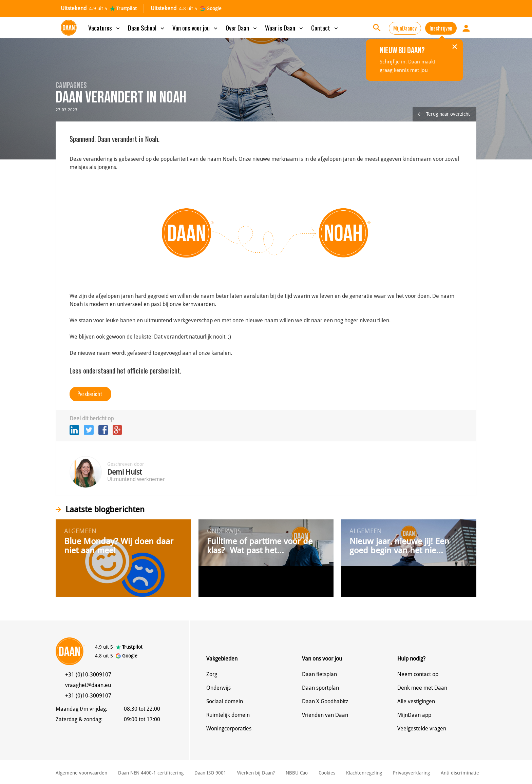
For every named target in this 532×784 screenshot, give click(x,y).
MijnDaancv (405, 28)
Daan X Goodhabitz (325, 701)
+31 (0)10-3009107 (88, 675)
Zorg (212, 674)
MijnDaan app (414, 715)
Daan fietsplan (319, 674)
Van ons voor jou (196, 27)
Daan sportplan (320, 688)
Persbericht (90, 394)
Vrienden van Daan (325, 715)
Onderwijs (218, 688)
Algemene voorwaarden (81, 773)
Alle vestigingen (416, 701)
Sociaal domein (225, 701)
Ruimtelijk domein (228, 715)
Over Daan (242, 27)
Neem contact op (418, 674)
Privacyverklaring (411, 773)
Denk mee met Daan (422, 688)
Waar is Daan (285, 27)
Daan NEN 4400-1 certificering (151, 773)
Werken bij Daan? (256, 773)
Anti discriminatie (460, 773)
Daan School (147, 27)
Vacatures (105, 27)
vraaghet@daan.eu (88, 685)
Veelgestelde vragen (422, 729)
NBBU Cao (297, 773)
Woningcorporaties (229, 729)
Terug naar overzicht (444, 114)
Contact (325, 27)
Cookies (327, 773)
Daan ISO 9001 (210, 773)
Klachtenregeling (364, 773)
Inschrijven (441, 28)
